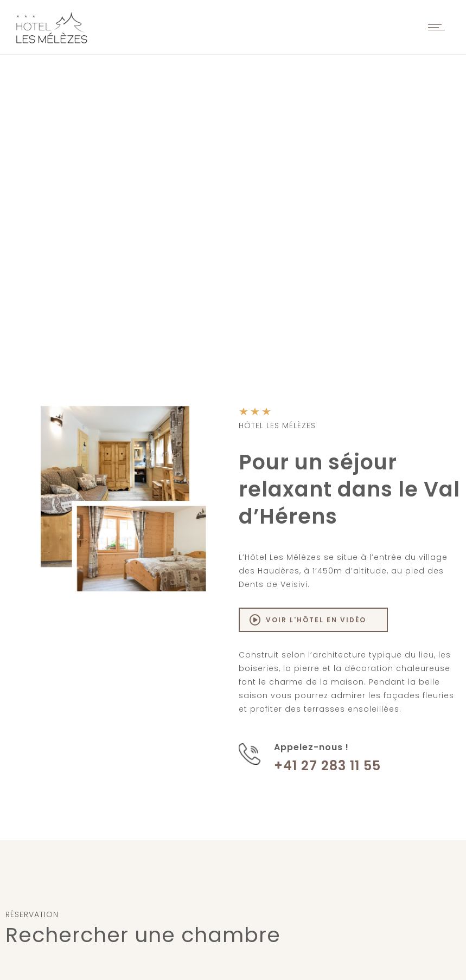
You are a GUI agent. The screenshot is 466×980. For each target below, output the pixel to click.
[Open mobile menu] (439, 27)
